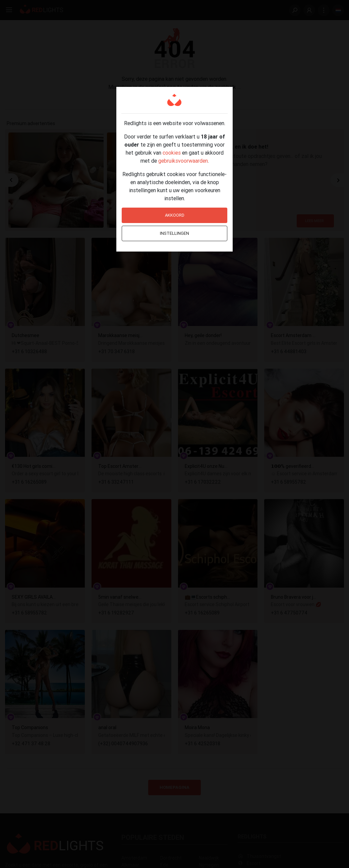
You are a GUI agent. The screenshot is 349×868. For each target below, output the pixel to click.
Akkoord (175, 215)
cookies (172, 153)
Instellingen (174, 233)
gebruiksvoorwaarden (183, 161)
